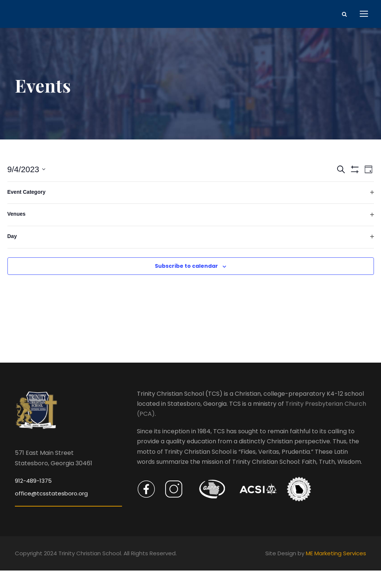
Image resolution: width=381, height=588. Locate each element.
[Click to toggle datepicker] (27, 187)
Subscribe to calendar (186, 284)
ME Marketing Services (336, 571)
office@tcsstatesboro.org (51, 511)
